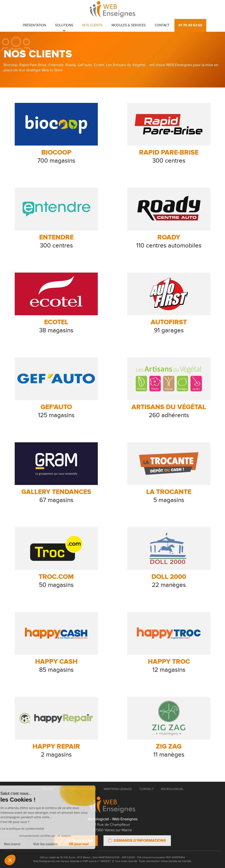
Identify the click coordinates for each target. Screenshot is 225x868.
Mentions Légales (118, 789)
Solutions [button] (64, 25)
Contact (162, 25)
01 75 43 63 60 (190, 25)
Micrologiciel (172, 789)
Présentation (34, 25)
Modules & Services (129, 25)
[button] (10, 860)
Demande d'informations (137, 841)
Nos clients (92, 25)
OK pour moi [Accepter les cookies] (47, 844)
